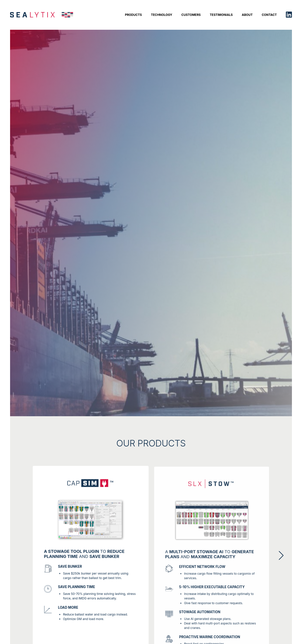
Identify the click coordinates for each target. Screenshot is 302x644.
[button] (282, 556)
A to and (209, 556)
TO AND (84, 555)
